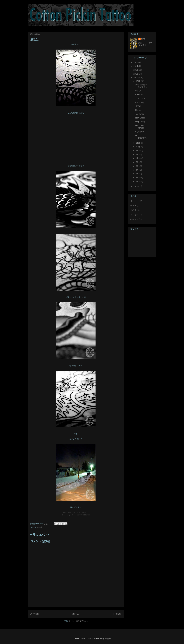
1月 (138, 181)
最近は (34, 39)
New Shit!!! (140, 118)
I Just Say (140, 102)
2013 (136, 70)
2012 (136, 74)
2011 (136, 78)
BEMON (139, 95)
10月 (138, 147)
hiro (143, 39)
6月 (138, 162)
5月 (138, 166)
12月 (138, 81)
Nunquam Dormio (140, 127)
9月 (138, 150)
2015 (136, 62)
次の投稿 (35, 614)
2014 (136, 66)
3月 (138, 174)
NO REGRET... (141, 137)
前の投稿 (117, 614)
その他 (39, 527)
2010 (136, 186)
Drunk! (138, 110)
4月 (138, 170)
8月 (138, 154)
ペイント (134, 219)
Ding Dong (140, 122)
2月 (138, 178)
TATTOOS (140, 114)
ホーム (76, 614)
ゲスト (133, 205)
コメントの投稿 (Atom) (78, 621)
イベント (134, 201)
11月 (138, 143)
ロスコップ (140, 98)
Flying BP (140, 132)
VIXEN (138, 91)
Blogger (108, 638)
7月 (138, 158)
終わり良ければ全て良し (141, 86)
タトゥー (134, 215)
